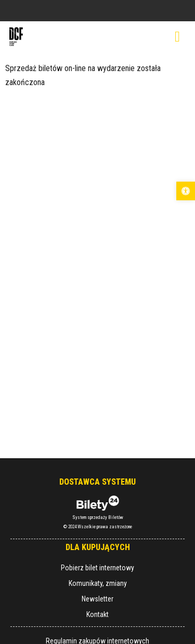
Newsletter (97, 599)
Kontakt (97, 614)
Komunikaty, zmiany (98, 583)
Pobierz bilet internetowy (97, 568)
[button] (186, 191)
